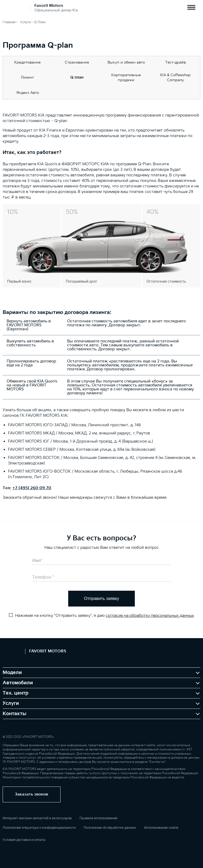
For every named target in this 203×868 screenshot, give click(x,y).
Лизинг (27, 77)
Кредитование (27, 62)
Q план (77, 77)
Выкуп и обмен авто (126, 62)
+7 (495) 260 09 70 (32, 488)
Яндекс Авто (28, 93)
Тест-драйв (176, 62)
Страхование (77, 62)
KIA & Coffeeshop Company (175, 77)
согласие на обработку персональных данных (150, 616)
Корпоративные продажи (126, 77)
